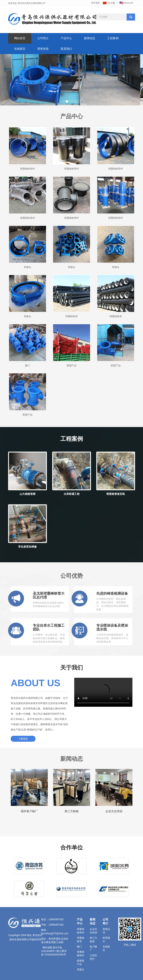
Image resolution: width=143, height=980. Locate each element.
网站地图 (47, 947)
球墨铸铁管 (72, 316)
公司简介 (43, 38)
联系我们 (66, 49)
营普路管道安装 (116, 494)
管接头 (28, 267)
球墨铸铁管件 (28, 169)
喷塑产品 (72, 366)
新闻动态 (90, 38)
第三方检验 (72, 811)
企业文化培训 (114, 811)
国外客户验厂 (29, 811)
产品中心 (66, 38)
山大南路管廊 (28, 494)
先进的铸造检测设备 (112, 593)
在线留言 (20, 49)
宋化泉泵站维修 (27, 547)
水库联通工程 (72, 494)
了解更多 (23, 739)
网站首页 (20, 38)
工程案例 (113, 38)
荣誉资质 (43, 49)
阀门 (28, 366)
